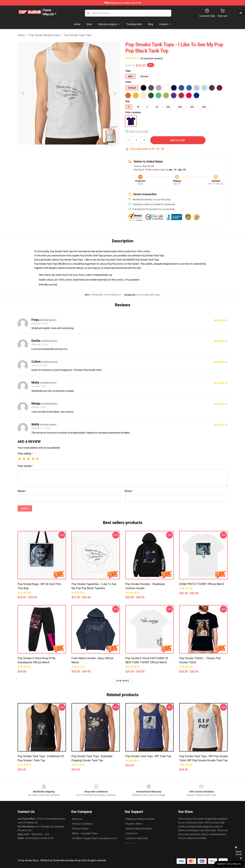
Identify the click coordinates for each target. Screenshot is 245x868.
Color (128, 82)
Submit (25, 508)
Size (128, 101)
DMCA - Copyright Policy (85, 833)
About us (77, 819)
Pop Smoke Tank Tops (78, 35)
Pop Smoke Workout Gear (44, 35)
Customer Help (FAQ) (137, 838)
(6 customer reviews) (152, 58)
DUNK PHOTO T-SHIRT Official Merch (202, 584)
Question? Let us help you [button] (229, 864)
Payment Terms (134, 824)
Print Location (133, 112)
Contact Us (131, 833)
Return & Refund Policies (139, 829)
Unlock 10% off (239, 853)
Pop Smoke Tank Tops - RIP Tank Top (148, 756)
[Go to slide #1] (60, 153)
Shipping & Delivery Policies (140, 819)
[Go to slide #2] (78, 153)
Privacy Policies (80, 829)
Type (128, 71)
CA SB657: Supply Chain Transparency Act (95, 838)
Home (21, 35)
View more (122, 681)
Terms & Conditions (82, 824)
